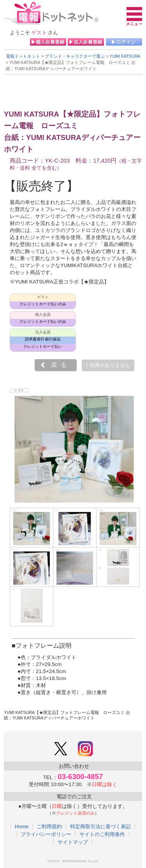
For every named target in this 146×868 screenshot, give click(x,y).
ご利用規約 (49, 826)
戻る (61, 365)
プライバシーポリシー (46, 834)
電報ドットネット (23, 56)
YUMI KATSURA (125, 56)
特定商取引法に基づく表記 (100, 826)
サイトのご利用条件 (102, 834)
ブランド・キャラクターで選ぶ (75, 56)
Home (22, 826)
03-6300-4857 (80, 777)
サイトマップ (73, 842)
